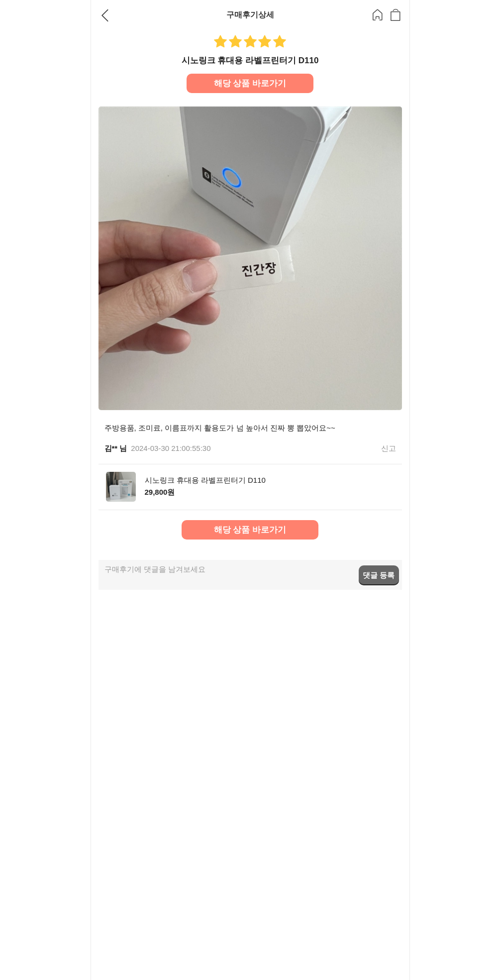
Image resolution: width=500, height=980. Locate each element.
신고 (389, 448)
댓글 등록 (379, 575)
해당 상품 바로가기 (250, 83)
